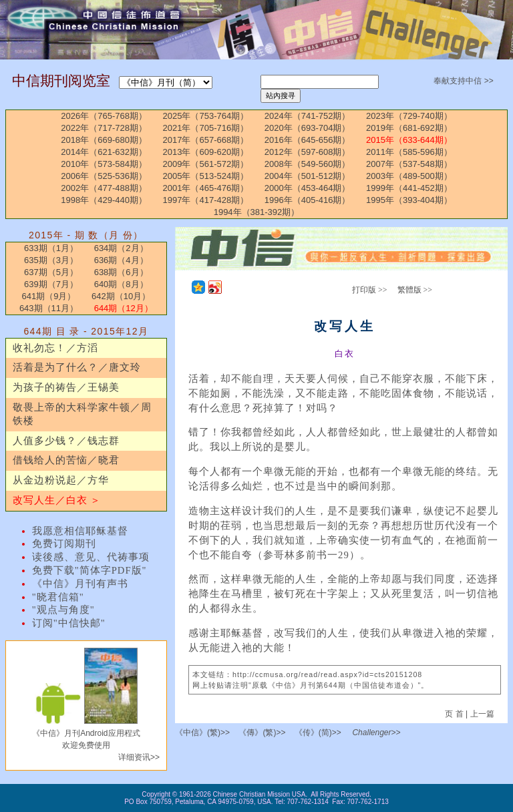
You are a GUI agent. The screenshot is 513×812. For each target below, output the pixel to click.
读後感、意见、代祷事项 (91, 557)
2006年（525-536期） (104, 176)
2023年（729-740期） (409, 116)
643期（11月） (49, 308)
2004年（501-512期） (308, 176)
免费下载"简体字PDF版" (90, 570)
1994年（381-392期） (257, 212)
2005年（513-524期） (206, 176)
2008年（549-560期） (308, 164)
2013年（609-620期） (206, 152)
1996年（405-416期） (308, 200)
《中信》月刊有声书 (80, 584)
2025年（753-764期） (206, 116)
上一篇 (482, 714)
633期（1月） (51, 248)
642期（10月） (121, 296)
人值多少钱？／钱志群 (66, 441)
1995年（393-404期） (409, 200)
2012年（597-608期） (308, 152)
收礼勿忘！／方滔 (55, 348)
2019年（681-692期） (409, 128)
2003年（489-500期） (409, 176)
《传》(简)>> (318, 733)
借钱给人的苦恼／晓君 (66, 460)
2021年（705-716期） (206, 128)
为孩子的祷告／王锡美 (66, 387)
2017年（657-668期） (206, 140)
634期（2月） (121, 248)
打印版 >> (370, 290)
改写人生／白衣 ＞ (57, 500)
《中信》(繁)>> (202, 733)
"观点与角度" (63, 610)
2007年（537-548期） (409, 164)
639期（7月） (51, 284)
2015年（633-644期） (409, 140)
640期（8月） (121, 284)
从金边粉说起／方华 (61, 480)
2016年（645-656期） (308, 140)
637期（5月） (51, 272)
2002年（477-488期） (104, 188)
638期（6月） (121, 272)
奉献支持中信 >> (463, 81)
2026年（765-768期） (104, 116)
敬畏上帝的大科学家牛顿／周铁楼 (82, 414)
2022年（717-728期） (104, 128)
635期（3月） (51, 260)
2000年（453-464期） (308, 188)
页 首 (455, 714)
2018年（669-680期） (104, 140)
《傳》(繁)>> (262, 733)
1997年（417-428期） (206, 200)
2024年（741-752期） (308, 116)
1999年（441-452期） (409, 188)
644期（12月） (124, 308)
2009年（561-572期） (206, 164)
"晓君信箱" (58, 597)
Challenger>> (376, 733)
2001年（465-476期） (206, 188)
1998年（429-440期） (104, 200)
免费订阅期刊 (64, 544)
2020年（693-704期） (308, 128)
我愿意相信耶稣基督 (80, 531)
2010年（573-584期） (104, 164)
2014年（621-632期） (104, 152)
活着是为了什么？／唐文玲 (77, 367)
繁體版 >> (415, 290)
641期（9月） (48, 296)
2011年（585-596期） (409, 152)
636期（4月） (121, 260)
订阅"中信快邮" (69, 623)
